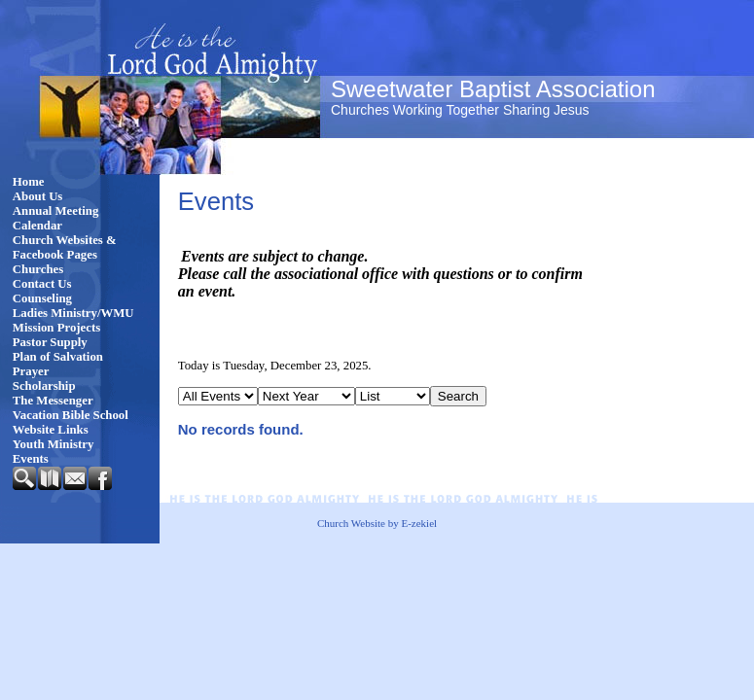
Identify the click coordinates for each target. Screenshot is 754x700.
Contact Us (42, 284)
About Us (38, 196)
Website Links (51, 430)
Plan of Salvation (58, 357)
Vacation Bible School (71, 415)
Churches (38, 269)
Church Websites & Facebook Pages (65, 247)
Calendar (37, 226)
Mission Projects (56, 328)
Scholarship (44, 386)
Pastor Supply (50, 342)
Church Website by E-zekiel (377, 523)
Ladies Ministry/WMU (73, 313)
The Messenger (53, 401)
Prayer (31, 371)
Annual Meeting (56, 211)
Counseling (42, 298)
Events (31, 459)
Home (29, 182)
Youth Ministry (54, 444)
